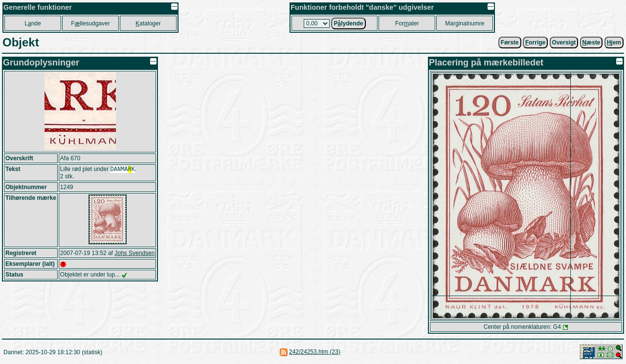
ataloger (148, 23)
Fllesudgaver (90, 23)
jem (614, 43)
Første (510, 43)
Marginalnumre (465, 23)
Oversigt (564, 43)
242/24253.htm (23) (315, 352)
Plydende (348, 23)
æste (592, 43)
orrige (535, 43)
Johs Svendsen (134, 254)
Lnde (33, 23)
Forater (407, 23)
